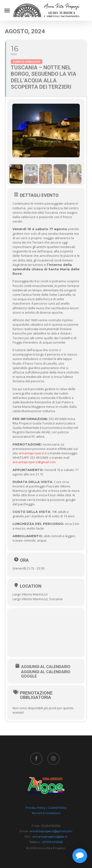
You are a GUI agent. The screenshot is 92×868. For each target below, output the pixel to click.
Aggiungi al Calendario (46, 667)
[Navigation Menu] (7, 10)
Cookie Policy (57, 808)
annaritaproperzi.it (33, 453)
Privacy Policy (36, 808)
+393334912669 (52, 842)
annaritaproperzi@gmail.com (34, 462)
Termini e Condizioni (46, 813)
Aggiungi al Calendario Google (46, 674)
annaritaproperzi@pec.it (50, 837)
